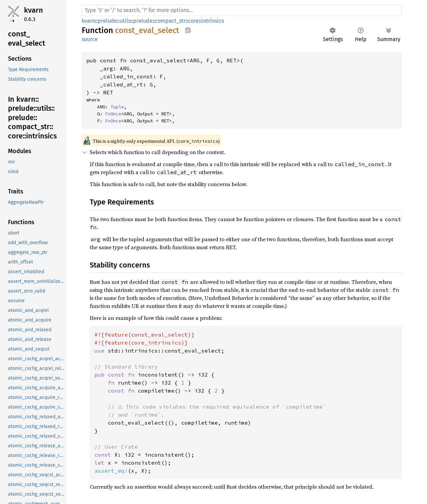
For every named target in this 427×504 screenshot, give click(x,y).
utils (125, 21)
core (193, 21)
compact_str (170, 21)
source (90, 39)
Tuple (117, 107)
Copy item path (188, 30)
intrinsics (213, 21)
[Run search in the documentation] (242, 10)
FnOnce (113, 114)
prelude (107, 21)
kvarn (34, 10)
